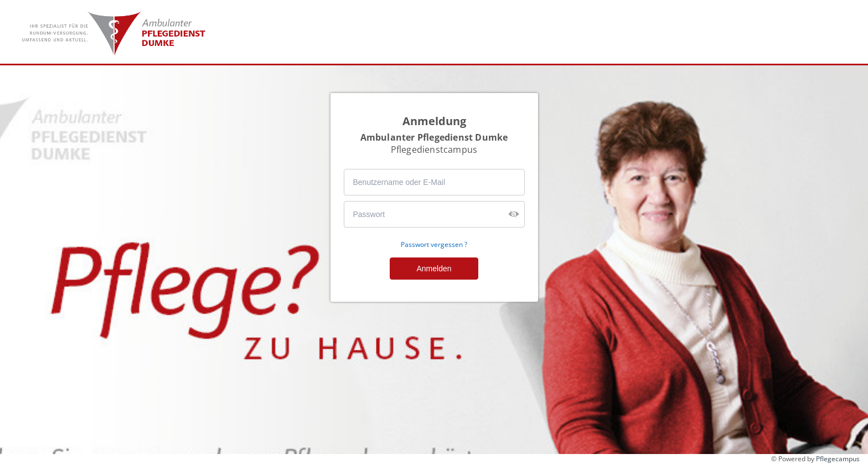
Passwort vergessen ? (434, 245)
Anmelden (434, 269)
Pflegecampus (838, 459)
